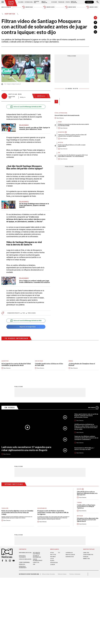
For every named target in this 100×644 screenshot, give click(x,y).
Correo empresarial (24, 562)
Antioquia (80, 516)
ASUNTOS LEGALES (70, 555)
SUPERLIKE (86, 557)
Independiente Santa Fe (14, 313)
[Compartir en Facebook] (95, 22)
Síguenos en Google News (26, 327)
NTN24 (52, 553)
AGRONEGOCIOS (70, 557)
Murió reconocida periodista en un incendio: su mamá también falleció (72, 145)
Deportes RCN (36, 2)
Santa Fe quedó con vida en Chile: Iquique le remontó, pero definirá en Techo (35, 128)
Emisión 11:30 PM (92, 7)
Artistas (60, 142)
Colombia (21, 2)
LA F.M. (52, 559)
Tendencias (61, 2)
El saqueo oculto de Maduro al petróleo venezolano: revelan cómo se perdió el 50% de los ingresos (53, 512)
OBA (34, 564)
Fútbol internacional (61, 113)
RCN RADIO (53, 557)
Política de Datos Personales (48, 574)
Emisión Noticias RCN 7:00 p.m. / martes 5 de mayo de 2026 (84, 449)
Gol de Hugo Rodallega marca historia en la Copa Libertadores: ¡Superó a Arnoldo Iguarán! (34, 205)
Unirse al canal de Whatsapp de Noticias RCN (26, 107)
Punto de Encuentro (74, 2)
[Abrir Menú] (3, 2)
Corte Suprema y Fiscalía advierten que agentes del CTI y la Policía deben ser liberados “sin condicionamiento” (73, 156)
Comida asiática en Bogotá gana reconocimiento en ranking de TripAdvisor (86, 506)
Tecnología (5, 508)
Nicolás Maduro (42, 508)
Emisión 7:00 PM (70, 7)
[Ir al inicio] (11, 3)
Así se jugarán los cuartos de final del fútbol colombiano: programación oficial (16, 365)
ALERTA (52, 560)
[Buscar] (98, 2)
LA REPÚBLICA (69, 553)
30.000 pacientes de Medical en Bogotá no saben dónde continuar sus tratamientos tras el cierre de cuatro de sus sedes (86, 427)
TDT (59, 553)
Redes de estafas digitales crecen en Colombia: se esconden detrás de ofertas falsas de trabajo (17, 512)
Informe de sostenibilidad (37, 556)
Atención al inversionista (23, 567)
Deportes (10, 14)
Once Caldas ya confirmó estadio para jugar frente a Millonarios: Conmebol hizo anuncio (35, 282)
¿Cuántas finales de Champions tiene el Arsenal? (82, 365)
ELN (59, 153)
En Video (10, 407)
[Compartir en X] (95, 27)
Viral (24, 313)
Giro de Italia (39, 361)
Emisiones (6, 7)
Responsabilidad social (25, 553)
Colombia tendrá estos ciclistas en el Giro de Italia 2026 (49, 365)
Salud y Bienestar (44, 2)
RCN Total (53, 555)
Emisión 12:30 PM (49, 7)
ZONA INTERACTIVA (88, 555)
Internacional (29, 2)
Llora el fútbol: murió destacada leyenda (67, 115)
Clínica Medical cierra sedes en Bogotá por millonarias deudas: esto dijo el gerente (87, 493)
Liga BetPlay (5, 361)
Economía (54, 2)
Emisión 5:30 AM (27, 7)
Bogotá (79, 489)
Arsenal (71, 361)
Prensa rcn (22, 564)
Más (93, 408)
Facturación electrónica (36, 553)
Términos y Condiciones (75, 574)
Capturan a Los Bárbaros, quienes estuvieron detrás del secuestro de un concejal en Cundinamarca (72, 135)
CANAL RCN (89, 2)
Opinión (68, 2)
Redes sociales (32, 313)
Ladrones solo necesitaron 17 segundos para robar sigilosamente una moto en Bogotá (26, 448)
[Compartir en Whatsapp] (95, 32)
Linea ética (36, 562)
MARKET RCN (86, 559)
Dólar (60, 122)
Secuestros (61, 132)
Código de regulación (25, 559)
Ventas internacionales (38, 560)
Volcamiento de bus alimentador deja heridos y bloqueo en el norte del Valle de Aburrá (88, 520)
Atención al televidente (22, 556)
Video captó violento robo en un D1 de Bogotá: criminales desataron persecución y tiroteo (86, 416)
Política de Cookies (62, 574)
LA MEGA (53, 564)
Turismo (79, 502)
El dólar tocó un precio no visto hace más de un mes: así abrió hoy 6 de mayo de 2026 (73, 125)
